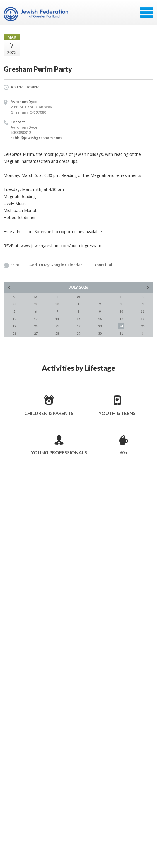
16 (100, 319)
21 (57, 326)
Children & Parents (49, 413)
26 (14, 333)
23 (100, 326)
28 (57, 333)
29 (78, 333)
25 (143, 326)
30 (100, 333)
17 (121, 319)
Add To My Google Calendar (56, 265)
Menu (147, 12)
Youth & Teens (117, 413)
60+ (124, 452)
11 (143, 311)
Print (11, 265)
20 (36, 326)
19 (14, 326)
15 (78, 319)
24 (121, 326)
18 (143, 319)
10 (121, 311)
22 (78, 326)
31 (121, 333)
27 (36, 333)
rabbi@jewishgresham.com (36, 138)
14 (57, 319)
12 (14, 319)
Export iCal (102, 265)
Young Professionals (59, 452)
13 (36, 319)
